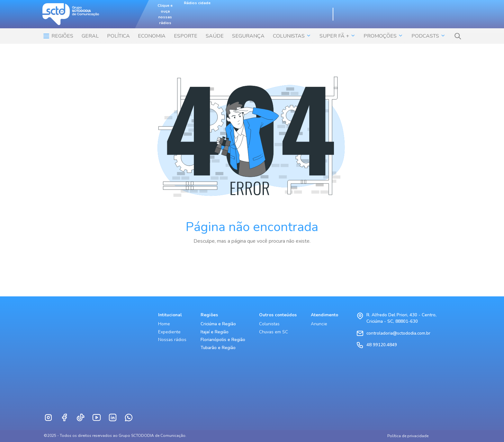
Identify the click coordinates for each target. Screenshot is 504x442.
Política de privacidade (408, 436)
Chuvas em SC (274, 332)
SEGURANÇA (248, 36)
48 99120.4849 (382, 345)
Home (164, 324)
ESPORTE (186, 36)
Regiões (58, 36)
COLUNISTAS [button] (292, 36)
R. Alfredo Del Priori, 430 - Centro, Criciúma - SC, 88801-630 (401, 318)
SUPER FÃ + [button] (337, 36)
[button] (458, 36)
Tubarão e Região (218, 348)
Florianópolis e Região (223, 340)
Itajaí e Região (215, 332)
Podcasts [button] (428, 36)
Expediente (169, 332)
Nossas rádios (172, 340)
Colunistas (269, 324)
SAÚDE (215, 36)
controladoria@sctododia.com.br (398, 333)
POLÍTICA (118, 36)
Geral (90, 36)
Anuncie (319, 324)
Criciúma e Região (218, 324)
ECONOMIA (152, 36)
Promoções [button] (383, 36)
